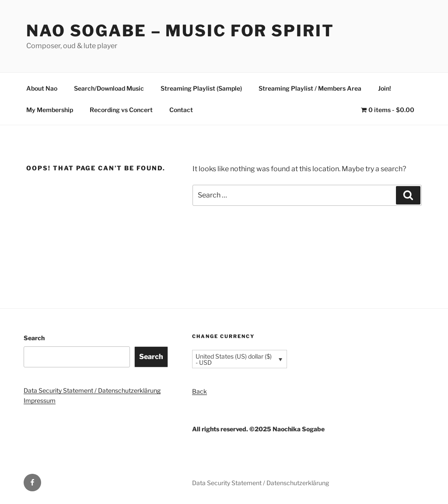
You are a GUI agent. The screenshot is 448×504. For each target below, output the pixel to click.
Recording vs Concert (121, 110)
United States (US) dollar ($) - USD (234, 359)
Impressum (40, 400)
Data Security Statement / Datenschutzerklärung (92, 390)
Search (34, 338)
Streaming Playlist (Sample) (201, 88)
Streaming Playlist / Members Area (310, 88)
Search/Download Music (109, 88)
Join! (385, 88)
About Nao (42, 88)
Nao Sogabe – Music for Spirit (180, 31)
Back (199, 391)
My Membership (50, 110)
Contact (181, 110)
